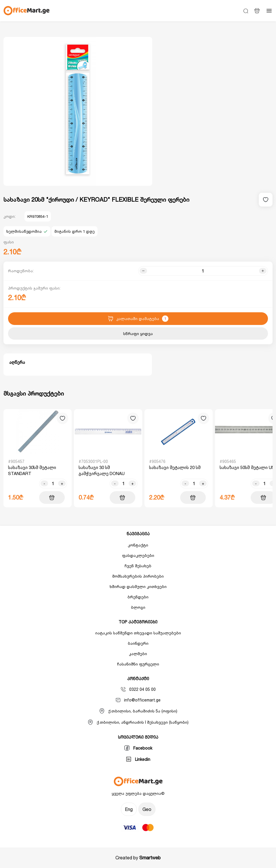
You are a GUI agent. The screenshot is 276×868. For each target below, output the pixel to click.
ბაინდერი (138, 643)
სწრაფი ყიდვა (138, 333)
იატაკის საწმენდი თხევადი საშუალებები (138, 633)
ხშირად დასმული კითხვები (138, 586)
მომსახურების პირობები (138, 576)
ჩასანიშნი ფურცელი (138, 664)
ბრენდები (138, 597)
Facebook (138, 748)
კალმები (138, 654)
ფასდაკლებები (138, 555)
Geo (147, 809)
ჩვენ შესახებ (138, 566)
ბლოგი (138, 607)
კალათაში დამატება (138, 319)
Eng (129, 809)
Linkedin (138, 759)
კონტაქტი (138, 545)
